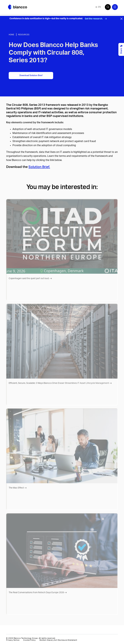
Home (11, 35)
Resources (24, 35)
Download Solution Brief (31, 75)
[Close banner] (121, 19)
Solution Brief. (39, 167)
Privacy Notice (13, 640)
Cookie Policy (29, 640)
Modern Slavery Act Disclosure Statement (58, 640)
